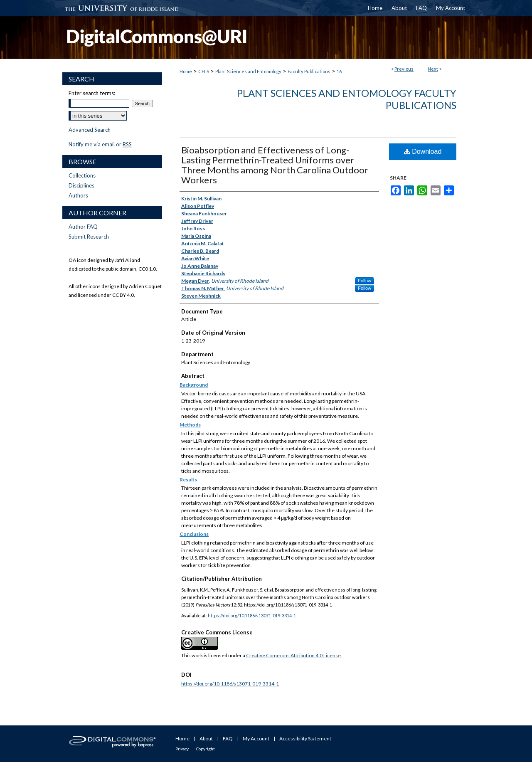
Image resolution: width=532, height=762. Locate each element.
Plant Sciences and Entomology (248, 71)
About (206, 739)
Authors (78, 195)
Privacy (182, 749)
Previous (404, 69)
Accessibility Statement (305, 739)
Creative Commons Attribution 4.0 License (293, 655)
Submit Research (89, 237)
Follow (365, 281)
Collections (82, 175)
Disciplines (81, 185)
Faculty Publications (309, 71)
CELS (204, 71)
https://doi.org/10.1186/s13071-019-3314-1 (252, 615)
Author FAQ (83, 227)
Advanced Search (90, 130)
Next (433, 69)
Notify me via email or (100, 144)
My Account (256, 739)
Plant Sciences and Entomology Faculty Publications (347, 99)
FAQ (228, 739)
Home (186, 71)
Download (423, 152)
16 (339, 71)
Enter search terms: (92, 93)
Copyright (206, 749)
